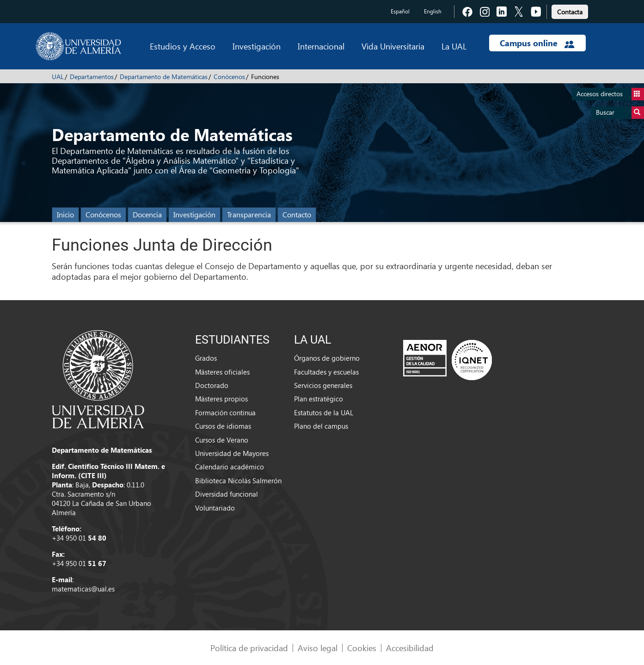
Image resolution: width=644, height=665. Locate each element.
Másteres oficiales (222, 372)
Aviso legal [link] (318, 648)
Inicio (65, 214)
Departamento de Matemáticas (164, 77)
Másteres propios (221, 399)
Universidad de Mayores (232, 453)
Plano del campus (321, 426)
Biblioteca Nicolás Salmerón (238, 480)
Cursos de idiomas (223, 426)
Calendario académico (230, 467)
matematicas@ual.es (83, 589)
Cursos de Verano (222, 440)
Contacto (297, 214)
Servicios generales (323, 385)
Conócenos (229, 77)
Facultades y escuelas (326, 372)
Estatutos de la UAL (324, 413)
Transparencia (249, 214)
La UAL (454, 46)
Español (400, 11)
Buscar (620, 113)
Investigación (257, 46)
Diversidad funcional (227, 494)
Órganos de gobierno (327, 358)
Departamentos (92, 77)
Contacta (570, 12)
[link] (570, 10)
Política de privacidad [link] (249, 648)
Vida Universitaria (393, 46)
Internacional (321, 46)
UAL (58, 77)
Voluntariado (215, 508)
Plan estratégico (319, 399)
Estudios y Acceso (183, 46)
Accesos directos (610, 94)
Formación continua (225, 413)
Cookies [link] (362, 648)
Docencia (147, 214)
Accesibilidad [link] (410, 648)
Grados (206, 358)
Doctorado (212, 385)
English (433, 11)
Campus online (537, 43)
